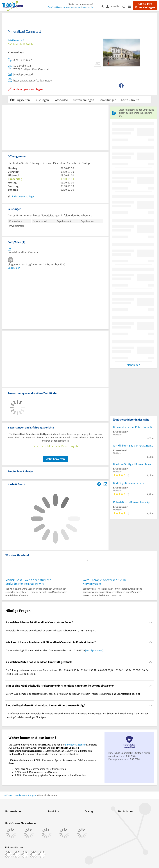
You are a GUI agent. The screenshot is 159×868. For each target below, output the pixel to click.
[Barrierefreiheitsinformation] (125, 6)
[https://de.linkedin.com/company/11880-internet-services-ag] (34, 855)
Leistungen (42, 100)
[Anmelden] (114, 6)
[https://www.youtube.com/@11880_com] (42, 855)
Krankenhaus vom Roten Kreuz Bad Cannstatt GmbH (133, 427)
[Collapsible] (151, 622)
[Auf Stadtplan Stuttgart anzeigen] (105, 484)
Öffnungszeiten (20, 100)
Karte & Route (130, 100)
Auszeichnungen (83, 100)
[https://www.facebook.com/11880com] (8, 855)
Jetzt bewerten (56, 459)
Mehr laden (133, 365)
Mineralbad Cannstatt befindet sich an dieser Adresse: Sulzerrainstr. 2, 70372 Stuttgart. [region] (51, 630)
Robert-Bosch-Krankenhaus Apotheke (133, 502)
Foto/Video (61, 100)
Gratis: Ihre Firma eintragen (145, 6)
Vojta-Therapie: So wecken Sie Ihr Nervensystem (104, 582)
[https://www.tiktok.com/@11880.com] (25, 855)
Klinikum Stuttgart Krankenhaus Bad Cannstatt (133, 464)
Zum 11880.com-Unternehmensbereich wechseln (70, 7)
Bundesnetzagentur (75, 745)
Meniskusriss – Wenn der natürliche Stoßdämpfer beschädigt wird (28, 582)
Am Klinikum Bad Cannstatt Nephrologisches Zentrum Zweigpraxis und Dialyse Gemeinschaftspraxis (133, 446)
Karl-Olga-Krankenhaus (127, 483)
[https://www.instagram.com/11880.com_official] (17, 855)
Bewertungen (108, 100)
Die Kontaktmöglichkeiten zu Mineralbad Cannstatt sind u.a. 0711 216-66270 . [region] (55, 650)
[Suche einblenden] (103, 6)
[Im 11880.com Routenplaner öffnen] (99, 484)
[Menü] (131, 6)
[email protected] (94, 650)
